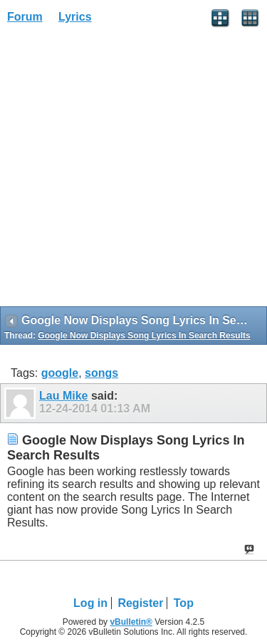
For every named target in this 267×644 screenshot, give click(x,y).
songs (101, 373)
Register (140, 603)
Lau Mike (63, 396)
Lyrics (75, 17)
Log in (90, 603)
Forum (25, 17)
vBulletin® (131, 622)
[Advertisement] (133, 170)
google (60, 373)
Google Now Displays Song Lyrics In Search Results (144, 336)
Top (184, 603)
